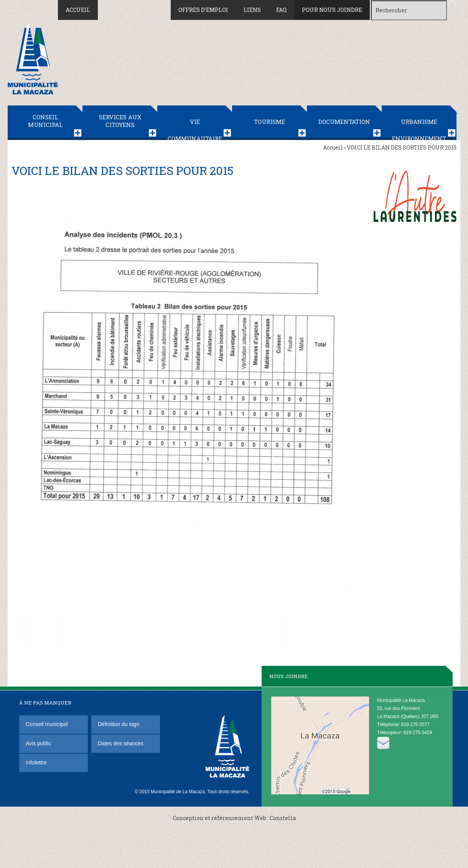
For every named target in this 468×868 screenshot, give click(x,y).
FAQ (281, 10)
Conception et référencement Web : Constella (234, 818)
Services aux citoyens (120, 121)
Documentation (344, 122)
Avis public (39, 743)
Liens (252, 10)
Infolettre (36, 763)
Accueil (78, 10)
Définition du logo (119, 724)
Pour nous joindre (332, 10)
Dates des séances (121, 743)
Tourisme (269, 122)
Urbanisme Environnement (419, 129)
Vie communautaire (195, 129)
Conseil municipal (45, 121)
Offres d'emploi (203, 10)
